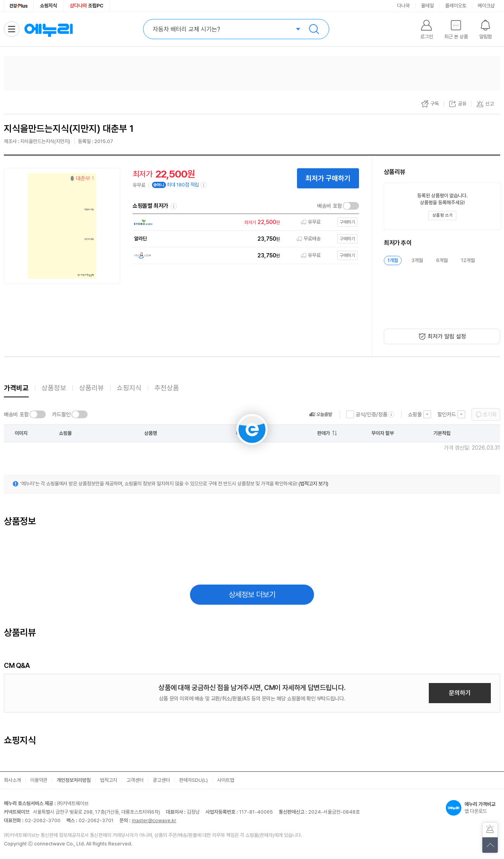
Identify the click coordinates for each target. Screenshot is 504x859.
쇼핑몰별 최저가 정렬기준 (174, 206)
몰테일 (427, 6)
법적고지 (109, 780)
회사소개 (12, 780)
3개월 (417, 260)
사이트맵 (226, 780)
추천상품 (167, 388)
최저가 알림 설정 (447, 336)
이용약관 (39, 780)
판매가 (324, 433)
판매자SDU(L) (193, 780)
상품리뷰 (91, 388)
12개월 (468, 260)
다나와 (403, 6)
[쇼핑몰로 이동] (244, 222)
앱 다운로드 (473, 808)
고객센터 (135, 780)
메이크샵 (486, 6)
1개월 (393, 260)
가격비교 (16, 388)
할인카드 (447, 414)
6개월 (442, 260)
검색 (314, 29)
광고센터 (161, 780)
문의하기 (460, 693)
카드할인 (61, 414)
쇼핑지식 (48, 6)
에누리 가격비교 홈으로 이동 (48, 29)
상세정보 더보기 (252, 595)
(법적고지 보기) (313, 484)
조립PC (87, 6)
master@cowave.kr (154, 820)
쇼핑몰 (415, 414)
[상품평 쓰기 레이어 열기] (442, 216)
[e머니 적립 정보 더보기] (204, 185)
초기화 (490, 414)
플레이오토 (456, 6)
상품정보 (54, 388)
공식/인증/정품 (371, 414)
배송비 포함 (330, 206)
